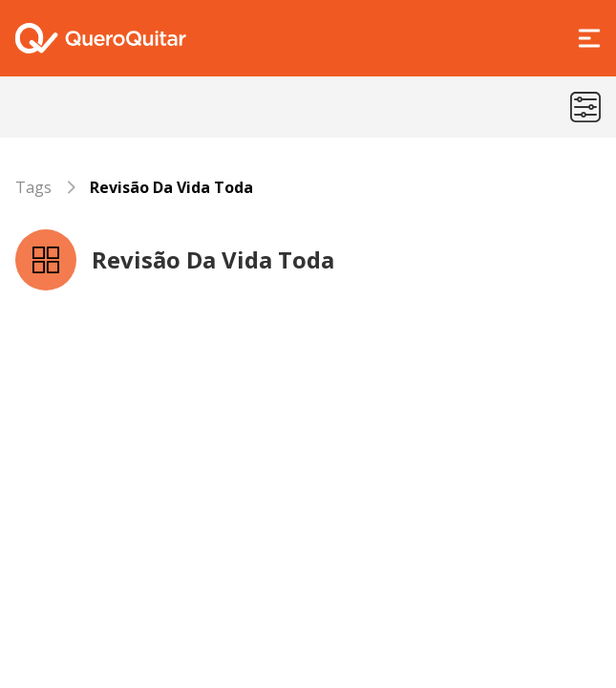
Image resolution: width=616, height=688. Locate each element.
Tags (33, 187)
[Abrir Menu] (589, 38)
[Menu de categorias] (585, 107)
